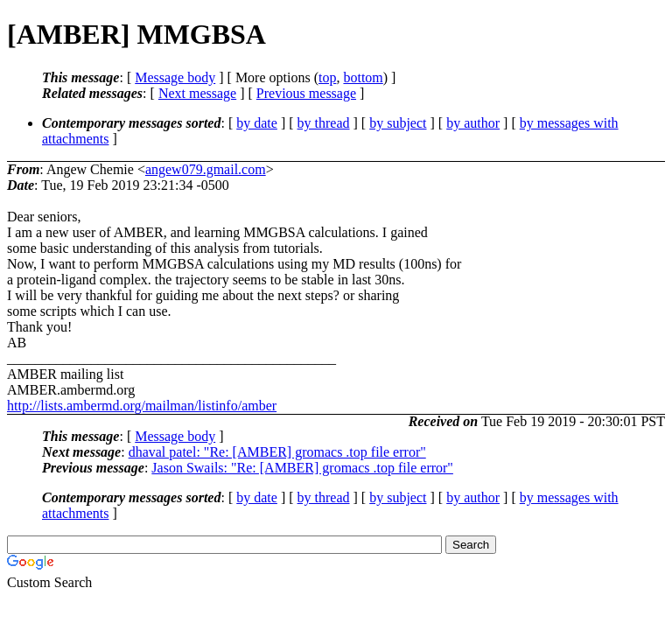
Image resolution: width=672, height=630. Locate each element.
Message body (175, 77)
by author (473, 123)
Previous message (306, 93)
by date (257, 123)
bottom (363, 77)
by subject (398, 123)
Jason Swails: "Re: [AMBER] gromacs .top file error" (302, 468)
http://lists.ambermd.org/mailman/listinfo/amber (142, 406)
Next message (197, 93)
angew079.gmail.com (206, 169)
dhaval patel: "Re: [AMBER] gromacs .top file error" (277, 452)
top (327, 77)
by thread (324, 123)
